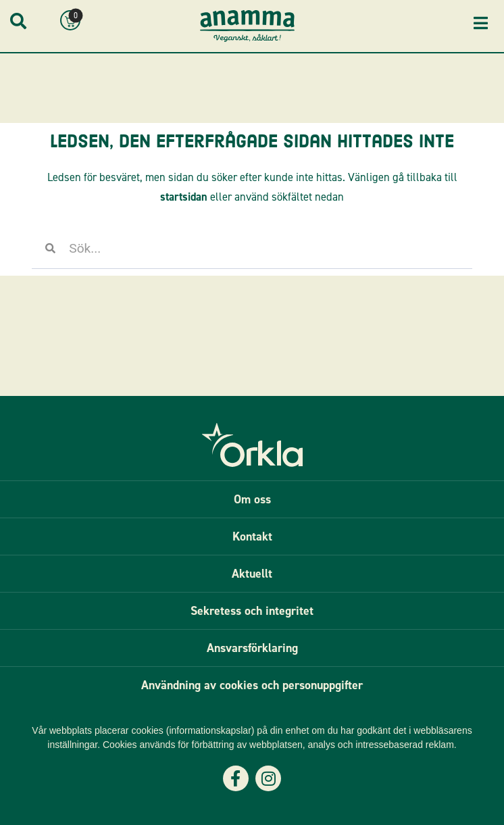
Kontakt (252, 536)
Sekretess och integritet (252, 611)
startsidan (184, 197)
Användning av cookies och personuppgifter (252, 685)
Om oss (252, 499)
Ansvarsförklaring (252, 648)
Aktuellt (252, 574)
